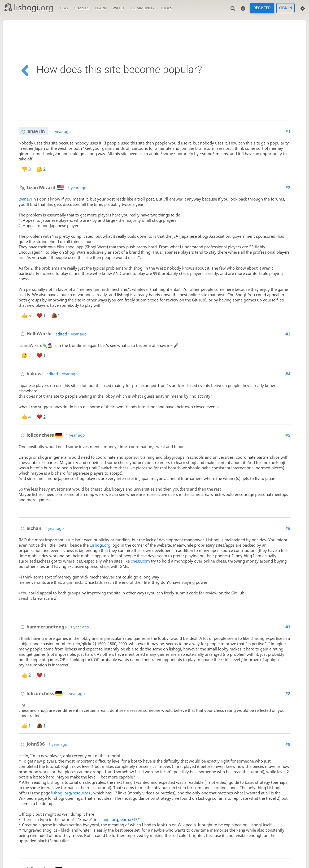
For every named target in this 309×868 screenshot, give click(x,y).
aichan (30, 528)
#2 (288, 188)
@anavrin (27, 199)
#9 (288, 744)
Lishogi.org (100, 545)
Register (262, 8)
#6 (288, 528)
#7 (288, 627)
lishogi (29, 7)
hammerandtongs (43, 627)
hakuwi (31, 374)
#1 (288, 131)
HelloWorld (35, 333)
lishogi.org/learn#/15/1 (120, 819)
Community (143, 8)
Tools (166, 8)
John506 (32, 744)
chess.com (140, 561)
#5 (288, 435)
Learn (101, 8)
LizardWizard (41, 187)
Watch (119, 8)
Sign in (286, 8)
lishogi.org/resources (71, 793)
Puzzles (82, 8)
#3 (288, 334)
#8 (288, 693)
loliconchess (40, 435)
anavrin (32, 131)
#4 (288, 374)
